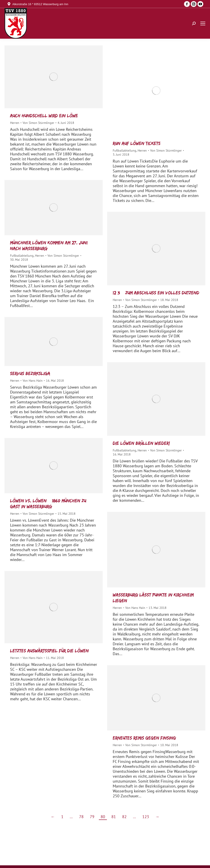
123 (146, 817)
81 (114, 817)
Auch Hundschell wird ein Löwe (44, 116)
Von (38, 123)
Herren (15, 123)
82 (124, 817)
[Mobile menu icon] (203, 23)
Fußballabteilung (124, 150)
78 (81, 817)
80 (103, 817)
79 (92, 817)
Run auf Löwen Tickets (137, 143)
